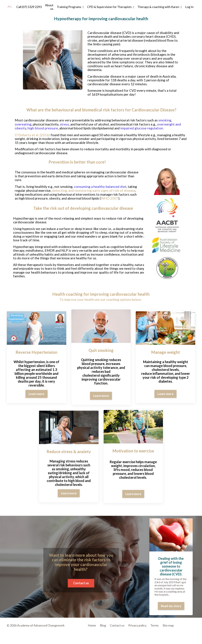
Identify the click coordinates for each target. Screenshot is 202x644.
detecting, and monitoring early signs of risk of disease (75, 192)
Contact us (117, 627)
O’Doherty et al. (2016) (32, 136)
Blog (103, 627)
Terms (155, 627)
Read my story (171, 607)
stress (66, 125)
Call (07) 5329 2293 (29, 7)
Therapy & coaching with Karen (160, 7)
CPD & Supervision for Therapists (111, 7)
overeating (23, 125)
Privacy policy (137, 627)
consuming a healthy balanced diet (103, 186)
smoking (170, 121)
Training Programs (70, 7)
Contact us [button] (81, 585)
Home (92, 627)
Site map (168, 627)
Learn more (37, 395)
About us (49, 7)
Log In (189, 7)
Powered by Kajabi (185, 636)
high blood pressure (43, 129)
